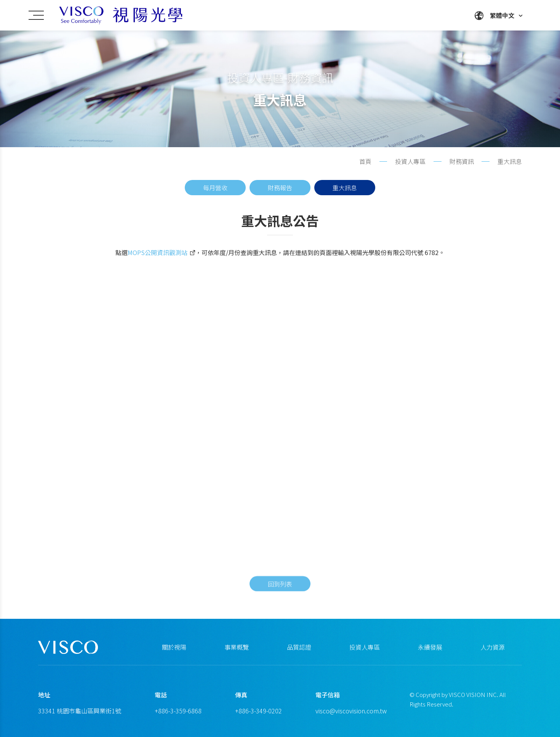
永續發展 (430, 647)
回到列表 (280, 597)
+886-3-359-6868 (178, 711)
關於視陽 (174, 647)
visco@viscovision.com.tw (351, 711)
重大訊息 (345, 188)
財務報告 (280, 188)
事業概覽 (237, 647)
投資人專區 (365, 647)
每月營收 (215, 188)
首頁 (365, 161)
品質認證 (299, 647)
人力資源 (493, 647)
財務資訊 (462, 161)
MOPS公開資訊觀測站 (158, 257)
